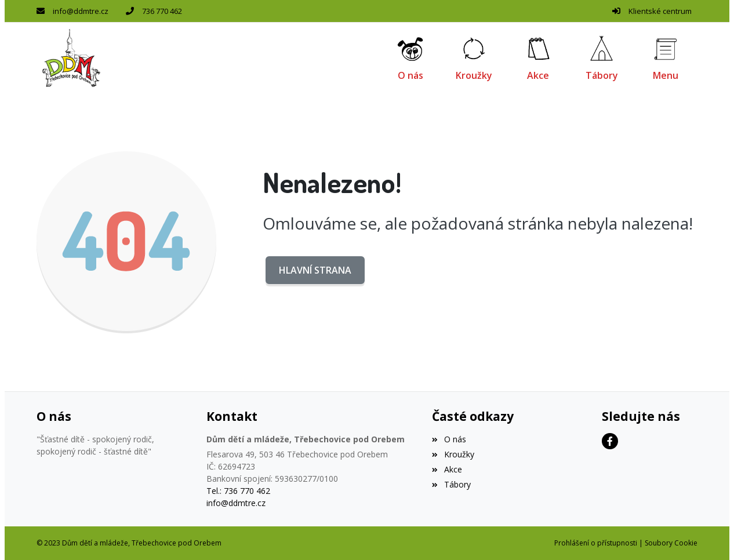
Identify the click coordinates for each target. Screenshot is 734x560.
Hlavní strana (315, 270)
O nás (449, 439)
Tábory (451, 484)
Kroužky (453, 454)
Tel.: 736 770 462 (238, 491)
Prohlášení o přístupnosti (596, 543)
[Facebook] (610, 441)
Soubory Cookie (671, 543)
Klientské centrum (660, 11)
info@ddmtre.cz (81, 11)
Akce (447, 469)
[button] (666, 58)
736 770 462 (162, 11)
